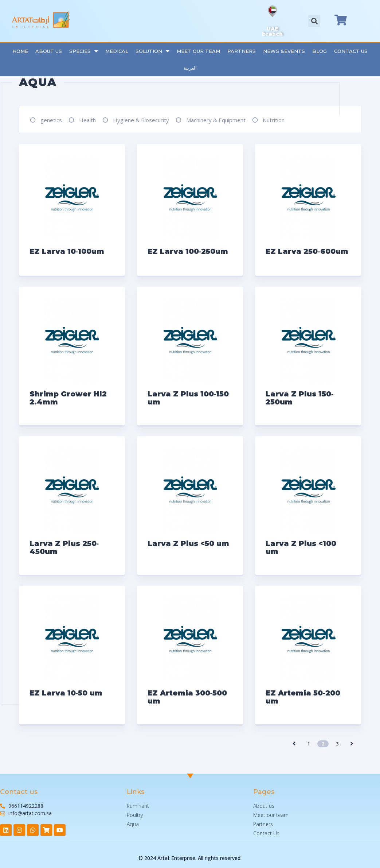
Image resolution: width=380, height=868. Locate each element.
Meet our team (198, 51)
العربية (190, 68)
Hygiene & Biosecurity (141, 120)
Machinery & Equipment (216, 120)
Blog (320, 51)
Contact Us (351, 51)
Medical (117, 51)
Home (20, 51)
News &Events (284, 51)
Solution (152, 51)
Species (84, 51)
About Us (49, 51)
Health (87, 120)
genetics (51, 120)
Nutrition (274, 120)
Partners (242, 51)
